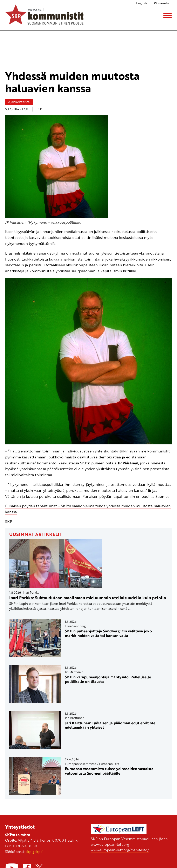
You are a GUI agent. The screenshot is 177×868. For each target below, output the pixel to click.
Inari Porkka (31, 592)
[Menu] (168, 15)
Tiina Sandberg (75, 626)
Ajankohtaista (19, 102)
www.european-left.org (110, 844)
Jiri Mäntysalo (74, 672)
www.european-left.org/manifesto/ (120, 850)
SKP (39, 109)
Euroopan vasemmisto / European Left (92, 764)
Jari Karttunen (75, 718)
